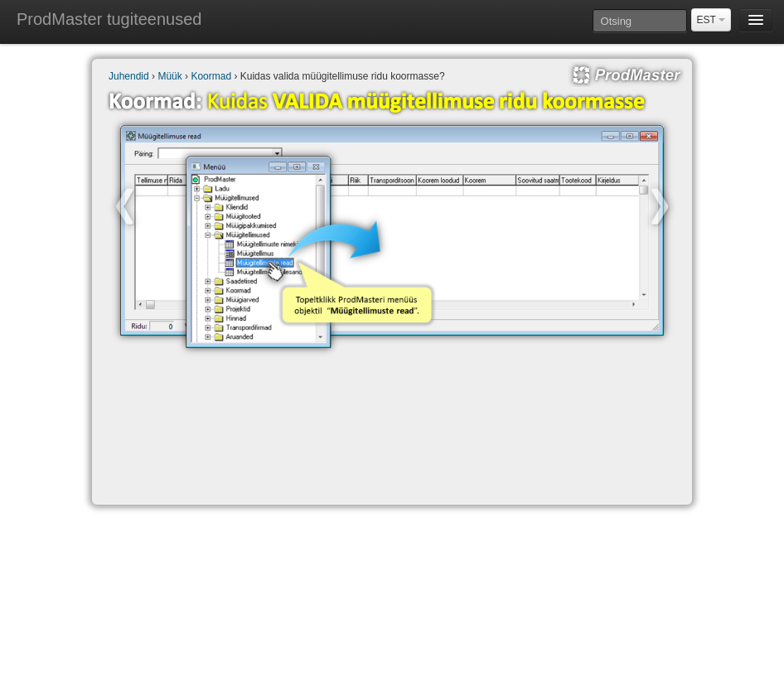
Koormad (211, 76)
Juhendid (129, 76)
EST (711, 20)
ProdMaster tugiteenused (109, 19)
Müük (169, 76)
